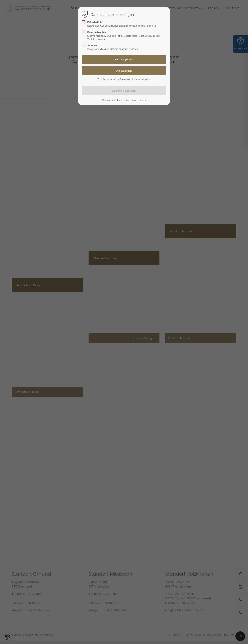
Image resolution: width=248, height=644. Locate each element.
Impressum (123, 100)
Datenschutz (109, 100)
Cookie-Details (138, 100)
